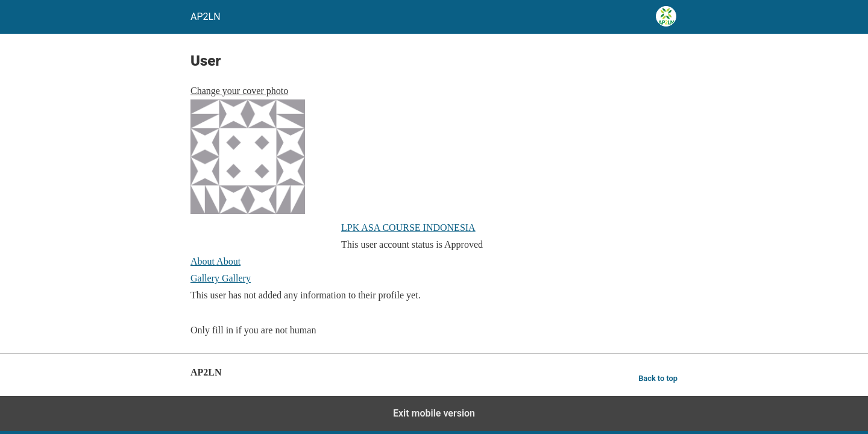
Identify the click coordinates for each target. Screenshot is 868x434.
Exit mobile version (434, 413)
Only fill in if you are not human (253, 330)
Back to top (658, 378)
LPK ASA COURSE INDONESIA (408, 228)
